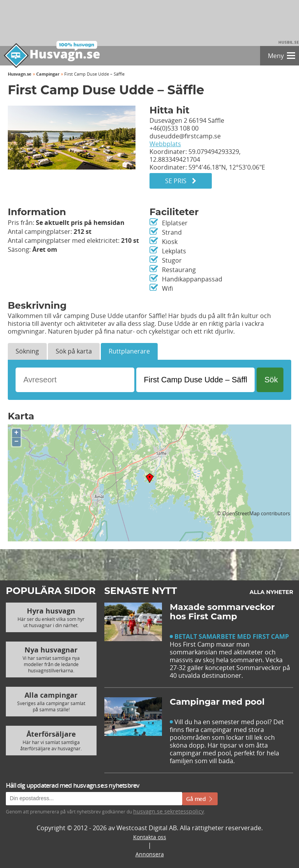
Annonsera (150, 854)
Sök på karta (74, 351)
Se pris (181, 181)
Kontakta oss (150, 837)
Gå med (200, 799)
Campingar (48, 74)
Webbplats (165, 144)
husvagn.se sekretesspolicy (169, 811)
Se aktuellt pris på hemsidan (80, 223)
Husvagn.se (20, 74)
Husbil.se (289, 42)
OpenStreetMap (241, 513)
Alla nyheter (271, 592)
